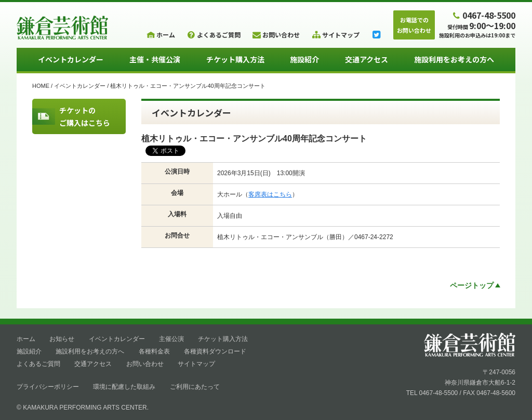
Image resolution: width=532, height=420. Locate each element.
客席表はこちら (270, 194)
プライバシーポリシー (48, 387)
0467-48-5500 (483, 15)
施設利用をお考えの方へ (454, 59)
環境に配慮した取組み (124, 387)
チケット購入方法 (235, 59)
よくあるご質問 (38, 364)
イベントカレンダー (71, 59)
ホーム (26, 339)
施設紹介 (304, 59)
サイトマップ (196, 364)
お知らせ (62, 339)
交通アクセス (367, 59)
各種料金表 (154, 351)
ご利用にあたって (195, 387)
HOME (41, 86)
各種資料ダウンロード (215, 351)
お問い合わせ (145, 364)
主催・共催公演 (155, 59)
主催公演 (171, 339)
